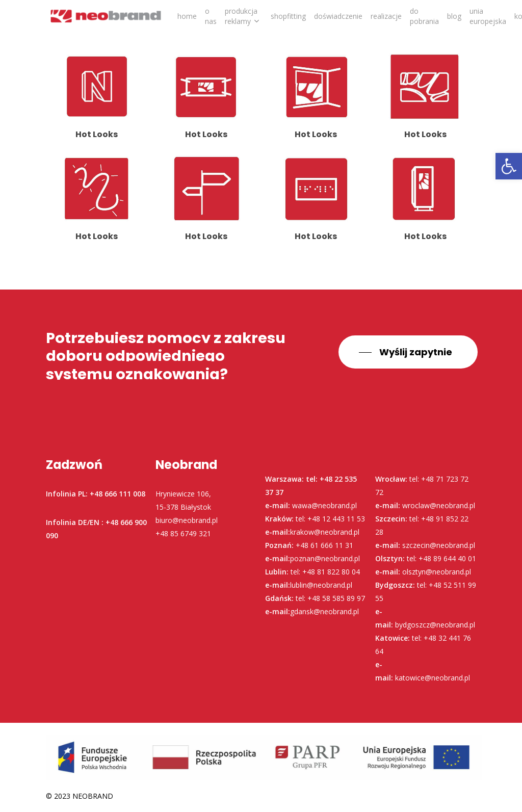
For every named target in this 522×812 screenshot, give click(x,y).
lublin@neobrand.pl (321, 585)
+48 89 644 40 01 (447, 558)
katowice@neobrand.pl (433, 678)
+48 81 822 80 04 (331, 572)
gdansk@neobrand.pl (324, 611)
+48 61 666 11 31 (324, 545)
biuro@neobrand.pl (187, 520)
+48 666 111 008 (118, 494)
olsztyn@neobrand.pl (437, 572)
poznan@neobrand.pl (325, 558)
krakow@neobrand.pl (325, 532)
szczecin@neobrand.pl (439, 545)
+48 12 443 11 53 (336, 519)
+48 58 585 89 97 (336, 598)
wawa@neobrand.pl (324, 505)
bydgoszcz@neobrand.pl (435, 625)
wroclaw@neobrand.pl (439, 505)
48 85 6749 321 (186, 533)
